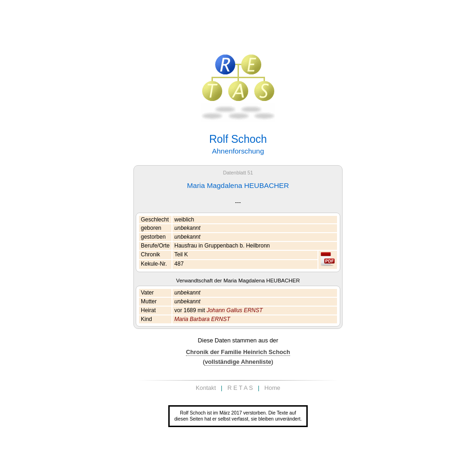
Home (272, 388)
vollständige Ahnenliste (238, 362)
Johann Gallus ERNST (235, 310)
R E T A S (240, 388)
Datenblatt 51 (238, 173)
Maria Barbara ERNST (202, 319)
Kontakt (206, 388)
